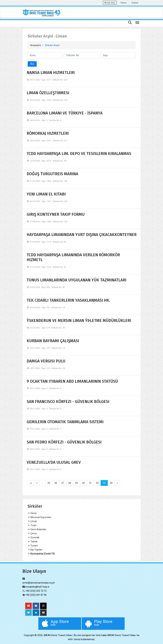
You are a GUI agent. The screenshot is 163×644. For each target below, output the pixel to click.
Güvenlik (33, 537)
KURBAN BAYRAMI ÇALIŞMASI (53, 341)
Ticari (32, 525)
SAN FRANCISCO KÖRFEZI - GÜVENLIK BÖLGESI (68, 402)
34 (111, 483)
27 (63, 483)
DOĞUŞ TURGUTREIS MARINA (52, 174)
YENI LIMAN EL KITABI (46, 194)
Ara (32, 64)
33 (104, 483)
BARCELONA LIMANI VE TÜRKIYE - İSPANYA (65, 113)
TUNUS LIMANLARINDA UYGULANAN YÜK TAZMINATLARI (77, 280)
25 (49, 483)
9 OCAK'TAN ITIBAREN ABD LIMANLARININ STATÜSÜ (72, 381)
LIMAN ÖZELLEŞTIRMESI (48, 93)
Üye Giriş (110, 3)
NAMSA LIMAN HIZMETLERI (51, 73)
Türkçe (123, 3)
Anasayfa (35, 45)
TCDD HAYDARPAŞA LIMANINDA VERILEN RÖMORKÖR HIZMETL (73, 257)
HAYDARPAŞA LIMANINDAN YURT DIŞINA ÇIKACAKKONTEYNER (82, 235)
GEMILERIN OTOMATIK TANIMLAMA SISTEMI (65, 422)
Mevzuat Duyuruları (39, 517)
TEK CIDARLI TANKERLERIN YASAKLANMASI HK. (68, 300)
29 (77, 483)
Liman (32, 521)
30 (83, 483)
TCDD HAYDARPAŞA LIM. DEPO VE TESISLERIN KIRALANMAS (79, 154)
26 (56, 483)
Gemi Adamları (37, 529)
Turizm (33, 546)
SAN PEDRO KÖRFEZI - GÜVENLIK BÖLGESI (64, 442)
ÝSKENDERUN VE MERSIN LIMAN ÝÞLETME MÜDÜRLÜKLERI (79, 321)
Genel (32, 513)
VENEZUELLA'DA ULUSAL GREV (54, 462)
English (135, 3)
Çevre (32, 533)
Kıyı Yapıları (35, 550)
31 (90, 483)
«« (31, 483)
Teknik (32, 542)
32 (97, 483)
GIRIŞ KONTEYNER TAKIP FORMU (56, 214)
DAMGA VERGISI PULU (46, 361)
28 (70, 483)
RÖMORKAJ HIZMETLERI (48, 133)
